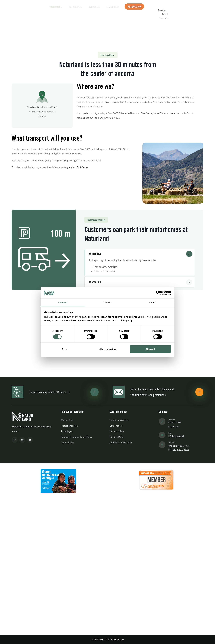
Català (189, 16)
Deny (65, 349)
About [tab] (152, 303)
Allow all (150, 349)
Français (188, 19)
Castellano (187, 12)
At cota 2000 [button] (95, 254)
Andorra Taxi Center (78, 167)
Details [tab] (107, 303)
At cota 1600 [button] (95, 282)
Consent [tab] (63, 303)
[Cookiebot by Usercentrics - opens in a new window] (158, 293)
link (57, 149)
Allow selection (107, 349)
